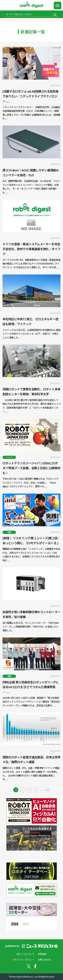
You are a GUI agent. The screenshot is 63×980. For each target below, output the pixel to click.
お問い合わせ (44, 960)
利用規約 (42, 954)
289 (47, 790)
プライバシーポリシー (23, 960)
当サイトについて (25, 954)
